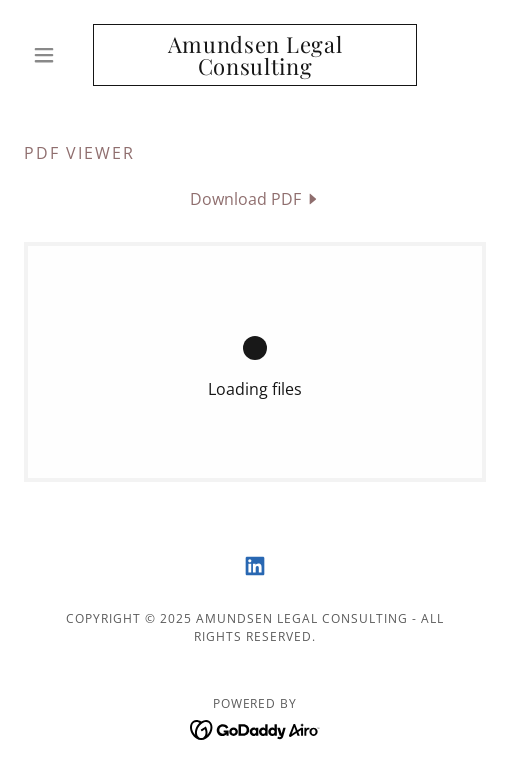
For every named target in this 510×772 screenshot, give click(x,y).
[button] (58, 55)
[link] (254, 55)
